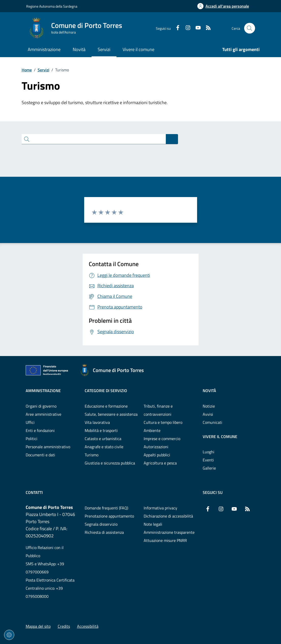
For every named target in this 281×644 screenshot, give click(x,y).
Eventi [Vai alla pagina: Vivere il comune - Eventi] (208, 460)
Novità (209, 391)
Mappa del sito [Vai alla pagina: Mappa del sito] (38, 626)
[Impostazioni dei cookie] (9, 635)
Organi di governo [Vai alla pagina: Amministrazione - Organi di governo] (41, 406)
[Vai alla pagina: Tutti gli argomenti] (238, 50)
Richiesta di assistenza (104, 532)
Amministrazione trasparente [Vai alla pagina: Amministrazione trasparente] (169, 532)
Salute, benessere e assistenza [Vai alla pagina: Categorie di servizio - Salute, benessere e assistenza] (111, 414)
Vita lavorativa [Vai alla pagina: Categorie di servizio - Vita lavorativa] (97, 422)
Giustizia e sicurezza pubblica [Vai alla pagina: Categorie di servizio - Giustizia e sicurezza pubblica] (110, 463)
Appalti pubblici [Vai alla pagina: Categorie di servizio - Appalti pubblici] (157, 455)
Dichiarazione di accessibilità (168, 516)
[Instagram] (186, 28)
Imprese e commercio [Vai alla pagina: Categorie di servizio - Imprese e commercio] (162, 439)
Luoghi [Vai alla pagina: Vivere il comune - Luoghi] (209, 452)
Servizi (43, 70)
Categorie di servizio (106, 391)
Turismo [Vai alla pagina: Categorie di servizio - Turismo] (92, 455)
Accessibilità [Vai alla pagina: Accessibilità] (88, 626)
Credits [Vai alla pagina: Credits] (64, 626)
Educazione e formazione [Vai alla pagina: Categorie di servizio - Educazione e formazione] (106, 406)
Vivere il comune (220, 437)
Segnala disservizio (101, 524)
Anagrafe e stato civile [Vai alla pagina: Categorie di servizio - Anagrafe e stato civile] (104, 447)
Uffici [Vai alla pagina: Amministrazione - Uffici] (30, 422)
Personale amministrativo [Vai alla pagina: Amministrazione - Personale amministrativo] (48, 447)
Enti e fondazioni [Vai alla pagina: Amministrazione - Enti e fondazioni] (40, 430)
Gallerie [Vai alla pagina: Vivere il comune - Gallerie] (209, 468)
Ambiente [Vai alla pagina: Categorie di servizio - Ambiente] (152, 430)
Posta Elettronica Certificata (50, 580)
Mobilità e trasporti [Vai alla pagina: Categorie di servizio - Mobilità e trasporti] (101, 430)
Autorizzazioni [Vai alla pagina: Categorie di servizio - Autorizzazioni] (156, 447)
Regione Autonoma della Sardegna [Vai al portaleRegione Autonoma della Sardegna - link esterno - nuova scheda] (52, 6)
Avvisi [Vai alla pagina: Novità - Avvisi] (208, 414)
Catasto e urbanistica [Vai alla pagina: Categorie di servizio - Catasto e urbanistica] (103, 439)
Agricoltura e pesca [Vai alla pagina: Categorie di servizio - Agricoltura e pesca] (160, 463)
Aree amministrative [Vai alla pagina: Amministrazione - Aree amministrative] (43, 414)
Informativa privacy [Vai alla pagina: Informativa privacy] (160, 508)
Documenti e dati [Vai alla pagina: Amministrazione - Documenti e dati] (40, 455)
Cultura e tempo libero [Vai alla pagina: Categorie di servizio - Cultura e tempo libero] (163, 422)
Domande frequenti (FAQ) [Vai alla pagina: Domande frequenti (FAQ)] (106, 508)
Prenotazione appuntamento (109, 516)
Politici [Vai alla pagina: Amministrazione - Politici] (32, 439)
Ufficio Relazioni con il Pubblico (45, 552)
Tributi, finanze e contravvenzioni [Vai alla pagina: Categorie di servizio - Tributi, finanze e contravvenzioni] (158, 410)
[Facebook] (176, 28)
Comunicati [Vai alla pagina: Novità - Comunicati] (212, 422)
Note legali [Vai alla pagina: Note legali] (153, 524)
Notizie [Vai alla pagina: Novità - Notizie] (209, 406)
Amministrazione (43, 391)
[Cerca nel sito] (250, 28)
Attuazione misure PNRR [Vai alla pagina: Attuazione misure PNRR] (165, 540)
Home (27, 70)
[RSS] (206, 28)
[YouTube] (196, 28)
